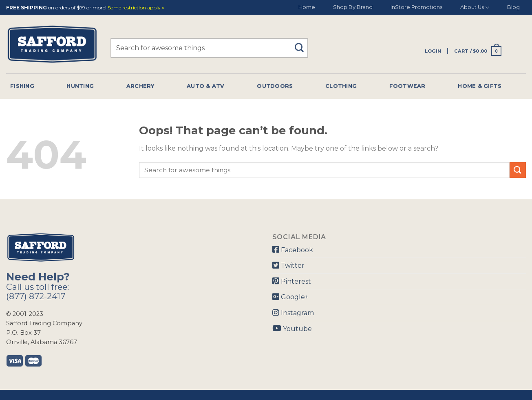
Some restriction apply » (136, 8)
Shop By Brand (353, 7)
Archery (140, 86)
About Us (475, 8)
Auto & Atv (206, 86)
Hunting (80, 86)
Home (307, 7)
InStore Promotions (416, 7)
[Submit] (302, 44)
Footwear (407, 86)
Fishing (22, 86)
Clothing (341, 86)
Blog (513, 7)
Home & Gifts (480, 86)
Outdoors (275, 86)
